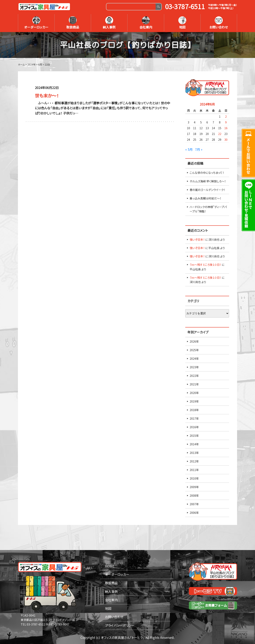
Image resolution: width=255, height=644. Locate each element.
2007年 (194, 504)
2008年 (194, 495)
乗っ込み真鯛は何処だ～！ (205, 198)
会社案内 (146, 23)
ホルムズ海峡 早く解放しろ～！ (208, 181)
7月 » (199, 149)
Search (158, 7)
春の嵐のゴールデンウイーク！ (207, 190)
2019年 (194, 401)
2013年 (194, 453)
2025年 (194, 350)
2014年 (194, 444)
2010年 (194, 478)
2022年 (194, 376)
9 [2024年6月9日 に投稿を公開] (226, 122)
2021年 (194, 384)
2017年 (194, 418)
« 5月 (189, 149)
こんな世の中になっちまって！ (207, 173)
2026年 (194, 341)
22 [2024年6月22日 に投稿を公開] (220, 134)
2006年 (194, 513)
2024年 (194, 359)
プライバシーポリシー (120, 625)
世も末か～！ (47, 95)
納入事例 (109, 23)
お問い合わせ (219, 23)
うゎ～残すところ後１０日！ (205, 265)
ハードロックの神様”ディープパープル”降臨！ (208, 209)
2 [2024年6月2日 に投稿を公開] (226, 116)
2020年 (194, 393)
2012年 (194, 461)
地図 (182, 23)
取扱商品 (73, 23)
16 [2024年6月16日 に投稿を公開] (226, 128)
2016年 (194, 427)
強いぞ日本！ (197, 239)
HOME (110, 566)
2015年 (194, 436)
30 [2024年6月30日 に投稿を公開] (226, 140)
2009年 (194, 487)
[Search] (131, 7)
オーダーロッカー (36, 23)
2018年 (194, 410)
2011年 (194, 470)
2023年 (194, 367)
